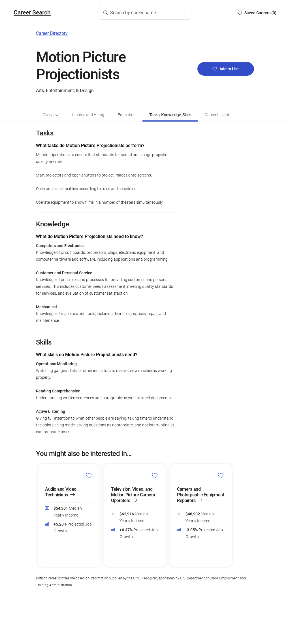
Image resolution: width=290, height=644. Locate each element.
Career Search (32, 12)
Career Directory (52, 33)
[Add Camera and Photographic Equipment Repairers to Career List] (221, 475)
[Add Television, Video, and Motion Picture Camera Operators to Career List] (155, 475)
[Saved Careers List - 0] (257, 13)
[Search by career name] (145, 13)
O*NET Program (145, 578)
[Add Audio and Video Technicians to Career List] (89, 475)
